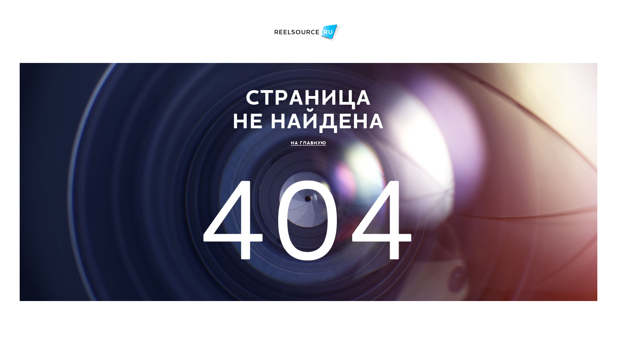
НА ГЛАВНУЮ (308, 143)
